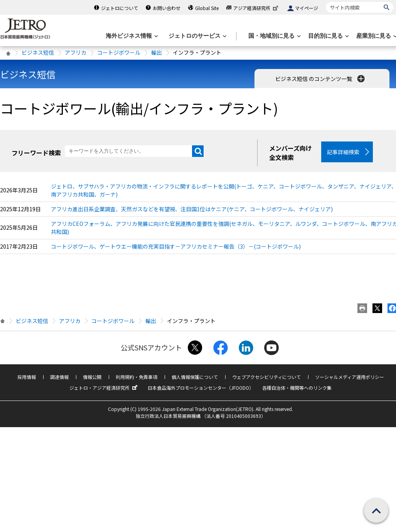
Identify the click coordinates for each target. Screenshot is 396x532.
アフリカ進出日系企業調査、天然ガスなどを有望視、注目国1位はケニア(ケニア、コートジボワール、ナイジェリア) (192, 209)
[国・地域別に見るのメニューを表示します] (274, 36)
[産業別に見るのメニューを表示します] (376, 36)
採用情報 (27, 377)
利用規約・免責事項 (136, 377)
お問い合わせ (167, 8)
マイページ (307, 8)
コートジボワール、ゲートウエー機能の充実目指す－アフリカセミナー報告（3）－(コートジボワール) (176, 246)
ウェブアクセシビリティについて (266, 377)
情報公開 (92, 377)
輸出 (157, 52)
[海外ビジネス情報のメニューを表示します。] (131, 36)
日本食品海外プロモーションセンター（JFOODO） (201, 388)
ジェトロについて (120, 8)
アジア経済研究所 (256, 8)
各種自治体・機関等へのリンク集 (297, 388)
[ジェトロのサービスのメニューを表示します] (197, 36)
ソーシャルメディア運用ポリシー (350, 377)
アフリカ (76, 52)
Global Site (207, 8)
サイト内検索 (326, 2)
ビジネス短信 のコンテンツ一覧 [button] (321, 79)
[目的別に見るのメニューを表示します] (328, 36)
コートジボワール (119, 52)
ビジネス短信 (38, 52)
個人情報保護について (195, 377)
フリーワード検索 (36, 153)
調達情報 (59, 377)
